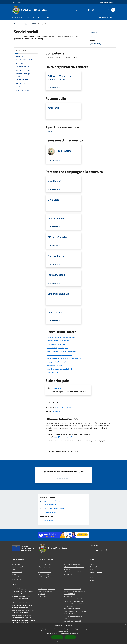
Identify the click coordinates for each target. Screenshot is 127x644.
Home (16, 24)
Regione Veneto (16, 2)
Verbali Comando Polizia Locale (73, 609)
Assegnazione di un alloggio (56, 344)
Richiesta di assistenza (45, 596)
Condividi (94, 32)
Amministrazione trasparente (73, 589)
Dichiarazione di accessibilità (72, 621)
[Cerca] (113, 10)
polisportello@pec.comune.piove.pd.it (23, 610)
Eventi (92, 578)
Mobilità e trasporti (43, 577)
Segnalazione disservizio (45, 591)
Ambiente (67, 569)
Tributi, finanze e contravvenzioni (74, 567)
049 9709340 (56, 411)
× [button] (125, 625)
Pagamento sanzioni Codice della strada (76, 611)
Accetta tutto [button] (57, 637)
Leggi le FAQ (41, 594)
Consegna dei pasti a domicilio (57, 362)
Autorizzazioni (68, 574)
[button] (64, 641)
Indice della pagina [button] (21, 50)
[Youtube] (88, 10)
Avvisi (92, 569)
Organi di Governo (17, 564)
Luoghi (92, 580)
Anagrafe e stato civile (44, 564)
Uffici (34, 24)
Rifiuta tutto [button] (70, 637)
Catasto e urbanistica (44, 574)
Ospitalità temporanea (54, 365)
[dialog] (64, 633)
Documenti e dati (17, 579)
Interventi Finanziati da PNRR (73, 599)
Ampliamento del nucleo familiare (58, 341)
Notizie (92, 564)
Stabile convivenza (53, 372)
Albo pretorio (68, 596)
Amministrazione (25, 24)
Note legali (67, 619)
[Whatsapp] (97, 10)
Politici (14, 574)
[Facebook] (84, 10)
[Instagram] (92, 10)
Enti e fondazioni (17, 572)
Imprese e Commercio (44, 572)
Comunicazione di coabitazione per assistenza (62, 351)
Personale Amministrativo (19, 577)
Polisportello (56, 388)
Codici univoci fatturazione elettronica (75, 604)
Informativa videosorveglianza (73, 616)
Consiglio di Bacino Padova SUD (73, 601)
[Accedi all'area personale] (106, 2)
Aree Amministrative (18, 567)
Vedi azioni (95, 36)
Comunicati (93, 567)
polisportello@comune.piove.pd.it (22, 615)
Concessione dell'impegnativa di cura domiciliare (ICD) (65, 358)
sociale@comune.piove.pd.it (63, 407)
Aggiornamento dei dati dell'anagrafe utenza (62, 337)
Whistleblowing (68, 606)
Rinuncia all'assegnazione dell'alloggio (60, 369)
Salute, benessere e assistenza (73, 572)
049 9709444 (24, 622)
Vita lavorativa (42, 569)
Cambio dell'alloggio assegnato (57, 348)
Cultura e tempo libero (44, 567)
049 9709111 (27, 618)
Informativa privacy (70, 614)
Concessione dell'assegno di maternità (59, 355)
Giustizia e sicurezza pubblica (73, 564)
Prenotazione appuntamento (46, 589)
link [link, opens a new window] (79, 633)
